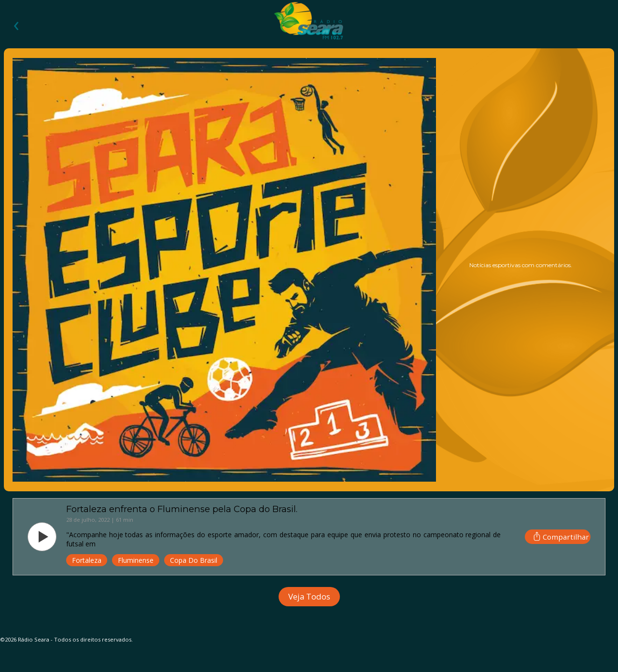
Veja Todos (309, 596)
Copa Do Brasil (194, 560)
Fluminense (136, 560)
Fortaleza (87, 560)
